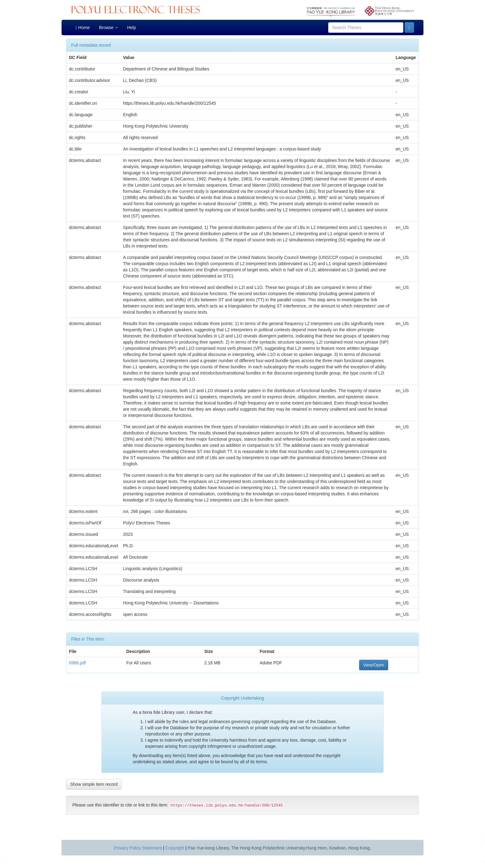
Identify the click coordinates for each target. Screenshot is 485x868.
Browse (108, 28)
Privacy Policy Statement (138, 848)
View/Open (374, 665)
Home (83, 28)
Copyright (175, 848)
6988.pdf (77, 663)
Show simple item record (94, 784)
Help (132, 28)
